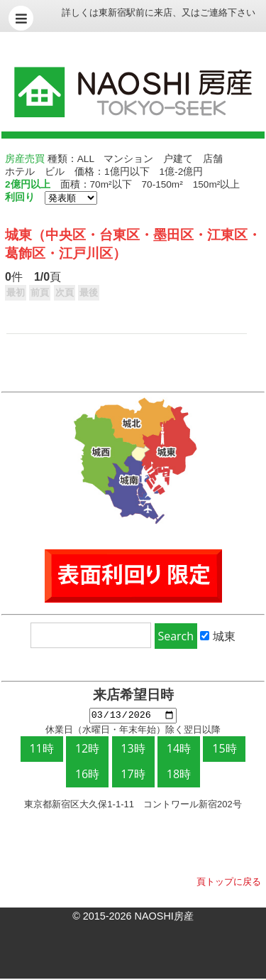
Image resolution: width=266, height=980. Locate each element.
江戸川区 (86, 253)
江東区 (227, 235)
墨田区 (173, 235)
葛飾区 (25, 253)
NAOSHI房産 (164, 917)
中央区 (66, 235)
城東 (18, 235)
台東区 (120, 235)
